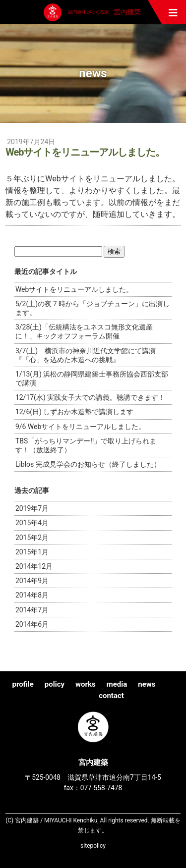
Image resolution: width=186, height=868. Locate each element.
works (86, 684)
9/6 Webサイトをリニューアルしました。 (80, 427)
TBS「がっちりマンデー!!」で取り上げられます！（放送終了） (86, 445)
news (147, 684)
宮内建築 (93, 12)
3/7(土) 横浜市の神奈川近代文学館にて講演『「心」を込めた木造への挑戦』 (86, 355)
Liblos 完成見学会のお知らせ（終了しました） (88, 464)
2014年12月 (34, 566)
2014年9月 (32, 581)
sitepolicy (93, 846)
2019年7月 (32, 508)
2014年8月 (32, 595)
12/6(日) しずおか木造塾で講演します (75, 412)
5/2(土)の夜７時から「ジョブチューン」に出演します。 (93, 308)
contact (111, 696)
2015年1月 (32, 552)
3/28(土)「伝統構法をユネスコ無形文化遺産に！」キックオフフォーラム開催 (84, 331)
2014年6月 (32, 624)
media (117, 684)
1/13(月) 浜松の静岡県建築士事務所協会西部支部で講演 (92, 379)
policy (55, 684)
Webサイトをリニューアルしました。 (74, 289)
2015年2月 (32, 538)
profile (23, 684)
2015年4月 (32, 523)
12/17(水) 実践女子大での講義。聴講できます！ (90, 397)
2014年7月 (32, 610)
